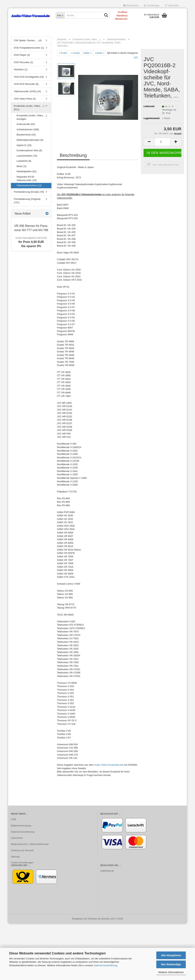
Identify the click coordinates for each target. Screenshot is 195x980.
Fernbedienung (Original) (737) (27, 201)
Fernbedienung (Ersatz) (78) (29, 192)
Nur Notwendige (171, 964)
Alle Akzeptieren (171, 955)
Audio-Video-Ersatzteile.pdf (109, 765)
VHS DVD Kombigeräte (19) (29, 77)
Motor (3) (21, 166)
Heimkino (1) (21, 69)
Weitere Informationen (171, 972)
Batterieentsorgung (21, 826)
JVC (136, 58)
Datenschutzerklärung (105, 965)
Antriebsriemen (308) (28, 129)
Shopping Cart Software (85, 919)
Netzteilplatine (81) (27, 171)
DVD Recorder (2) (23, 62)
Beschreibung (73, 155)
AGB (13, 819)
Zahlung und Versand (22, 850)
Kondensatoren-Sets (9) (29, 150)
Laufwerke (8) (24, 161)
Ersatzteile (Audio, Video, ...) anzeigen (32, 117)
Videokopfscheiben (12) (29, 185)
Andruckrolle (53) (26, 124)
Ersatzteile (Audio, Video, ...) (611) (29, 108)
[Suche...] (60, 15)
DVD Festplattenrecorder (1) (29, 48)
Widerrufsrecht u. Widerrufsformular (30, 844)
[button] (131, 6)
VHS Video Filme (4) (25, 99)
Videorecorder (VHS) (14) (27, 91)
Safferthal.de (107, 871)
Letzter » (100, 53)
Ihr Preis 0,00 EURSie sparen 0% (31, 242)
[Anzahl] (162, 142)
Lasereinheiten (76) (27, 156)
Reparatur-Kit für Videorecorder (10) (27, 178)
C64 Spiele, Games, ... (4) (28, 40)
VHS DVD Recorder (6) (26, 84)
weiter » (88, 53)
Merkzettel (172, 6)
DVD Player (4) (22, 55)
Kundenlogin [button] (152, 6)
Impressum (17, 838)
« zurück (75, 53)
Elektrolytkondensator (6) (30, 140)
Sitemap (15, 857)
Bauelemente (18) (26, 135)
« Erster (63, 53)
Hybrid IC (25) (24, 145)
